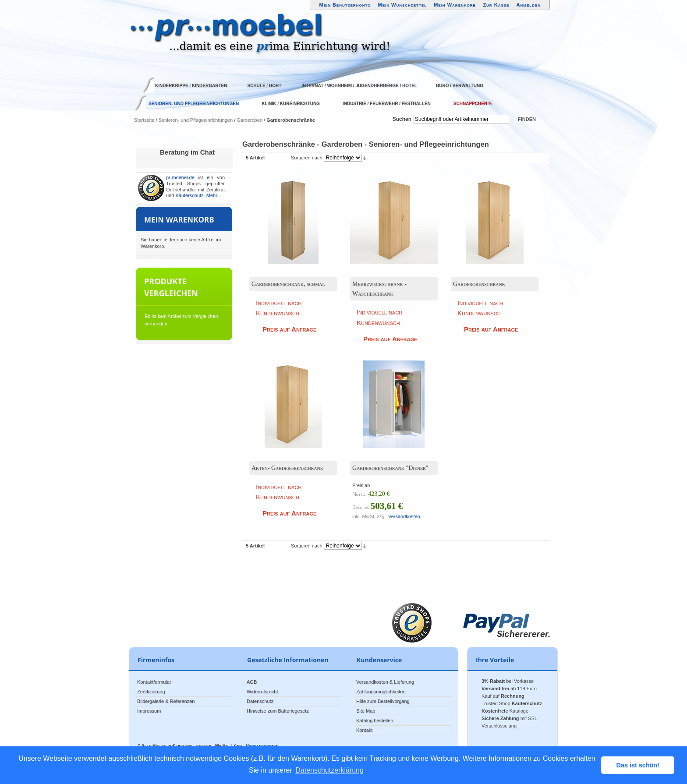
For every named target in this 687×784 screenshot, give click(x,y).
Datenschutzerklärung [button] (329, 770)
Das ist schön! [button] (638, 765)
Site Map (366, 711)
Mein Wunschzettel (402, 5)
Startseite (144, 120)
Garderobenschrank (479, 284)
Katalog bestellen (375, 720)
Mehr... (214, 195)
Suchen (402, 119)
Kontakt (364, 730)
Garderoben (250, 120)
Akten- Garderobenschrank (287, 468)
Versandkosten (404, 516)
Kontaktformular (154, 682)
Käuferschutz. (190, 195)
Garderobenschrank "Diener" (390, 468)
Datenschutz (260, 701)
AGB (252, 682)
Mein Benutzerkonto (345, 5)
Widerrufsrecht (262, 692)
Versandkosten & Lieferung (385, 682)
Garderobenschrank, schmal (288, 284)
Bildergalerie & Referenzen (166, 701)
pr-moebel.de (180, 177)
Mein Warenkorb (455, 5)
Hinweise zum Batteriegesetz (278, 711)
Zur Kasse (496, 5)
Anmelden (529, 5)
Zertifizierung (151, 692)
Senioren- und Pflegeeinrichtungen (196, 120)
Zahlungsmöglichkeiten (381, 692)
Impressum (149, 711)
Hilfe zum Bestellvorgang (383, 701)
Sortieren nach (307, 158)
